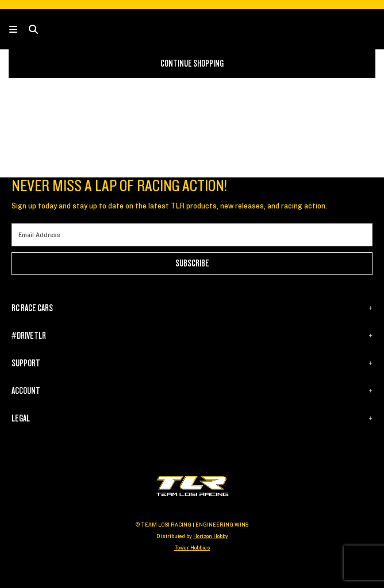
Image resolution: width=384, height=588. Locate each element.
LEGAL (21, 419)
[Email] (192, 235)
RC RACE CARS (32, 308)
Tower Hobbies (192, 548)
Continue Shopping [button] (192, 64)
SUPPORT (26, 363)
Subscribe (192, 264)
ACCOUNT (26, 391)
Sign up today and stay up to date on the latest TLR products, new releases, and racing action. (169, 206)
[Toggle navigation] (19, 30)
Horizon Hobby (211, 536)
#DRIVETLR (29, 336)
